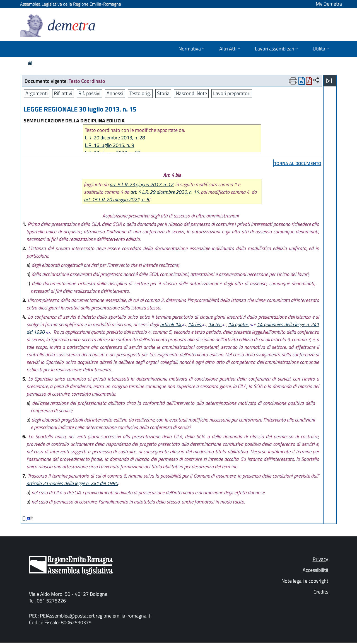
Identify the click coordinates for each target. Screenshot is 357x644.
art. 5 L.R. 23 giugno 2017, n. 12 (141, 184)
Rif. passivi (89, 93)
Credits (321, 592)
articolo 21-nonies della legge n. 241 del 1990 (72, 483)
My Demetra (329, 4)
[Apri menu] (329, 81)
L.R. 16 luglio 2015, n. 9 (109, 145)
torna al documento (298, 163)
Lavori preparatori (232, 93)
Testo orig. (140, 93)
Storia (163, 93)
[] (25, 518)
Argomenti (37, 93)
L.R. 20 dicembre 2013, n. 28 (115, 138)
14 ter (217, 324)
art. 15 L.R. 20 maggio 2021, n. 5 (116, 199)
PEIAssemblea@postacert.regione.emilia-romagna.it (95, 616)
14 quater (241, 324)
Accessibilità (315, 570)
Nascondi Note (191, 93)
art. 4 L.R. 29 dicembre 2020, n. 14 (165, 192)
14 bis (197, 324)
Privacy (320, 559)
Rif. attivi (63, 93)
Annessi (115, 93)
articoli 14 (173, 324)
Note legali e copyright (305, 581)
